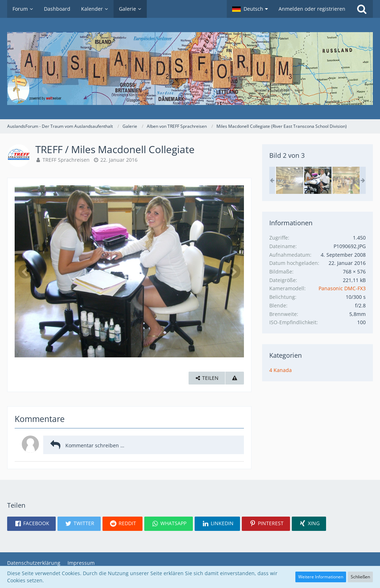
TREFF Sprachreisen (66, 160)
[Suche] (362, 9)
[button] (250, 9)
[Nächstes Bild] (233, 271)
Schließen (360, 577)
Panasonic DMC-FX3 (342, 288)
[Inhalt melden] (235, 378)
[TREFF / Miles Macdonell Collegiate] (290, 180)
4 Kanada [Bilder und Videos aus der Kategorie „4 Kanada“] (281, 370)
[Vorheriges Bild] (25, 271)
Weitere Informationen (321, 577)
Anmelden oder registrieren (312, 9)
